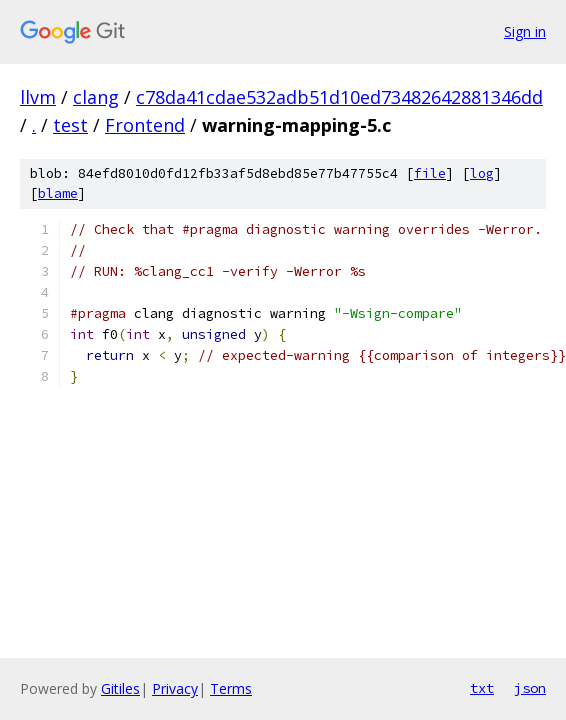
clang (96, 97)
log (482, 173)
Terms (231, 688)
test (70, 125)
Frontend (145, 125)
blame (58, 193)
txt (482, 688)
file (430, 173)
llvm (38, 97)
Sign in (525, 31)
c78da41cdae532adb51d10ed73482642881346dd (339, 97)
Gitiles (120, 688)
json (530, 688)
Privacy (175, 688)
